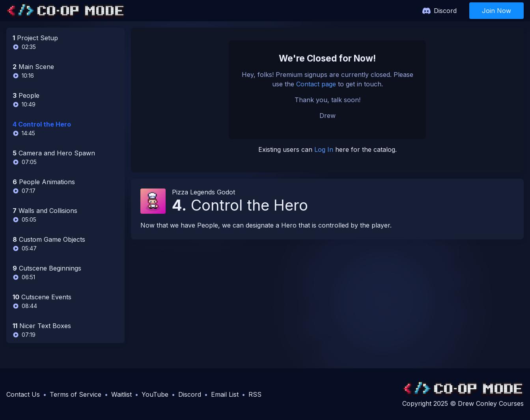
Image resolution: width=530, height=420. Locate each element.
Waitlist (121, 394)
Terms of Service (76, 394)
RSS (255, 394)
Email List (225, 394)
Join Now (496, 11)
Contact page (316, 84)
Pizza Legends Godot (203, 192)
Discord (445, 11)
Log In (324, 149)
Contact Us (23, 394)
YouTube (155, 394)
